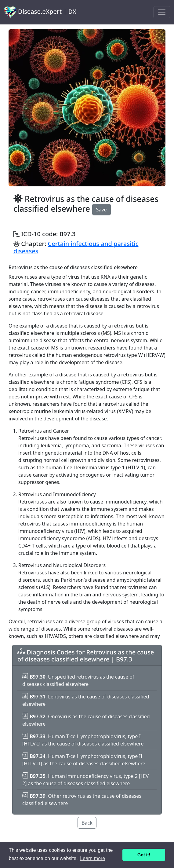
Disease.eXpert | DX (40, 12)
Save (101, 210)
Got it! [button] (144, 855)
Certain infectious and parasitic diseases (76, 247)
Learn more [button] (92, 858)
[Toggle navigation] (162, 12)
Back (87, 823)
